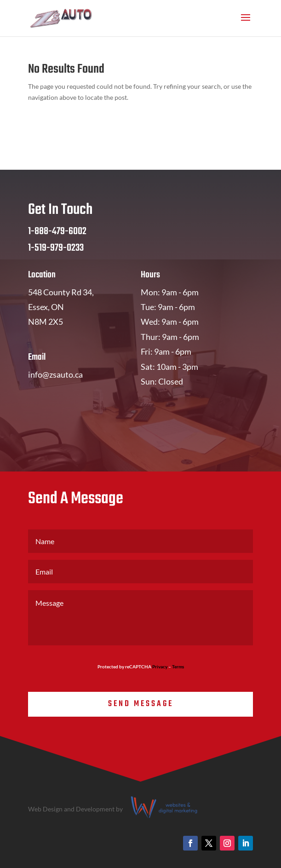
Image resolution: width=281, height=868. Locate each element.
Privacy (160, 667)
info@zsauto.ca (55, 374)
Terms (178, 667)
